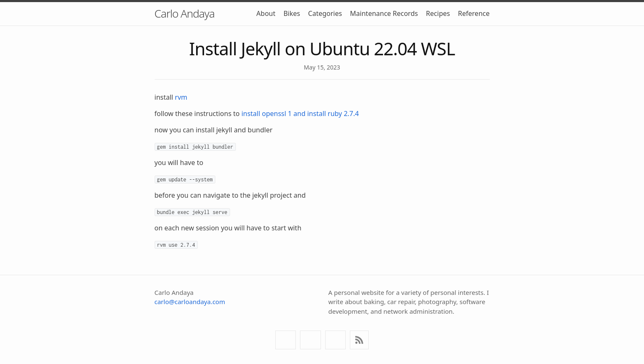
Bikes (292, 13)
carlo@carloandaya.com (190, 302)
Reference (474, 13)
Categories (325, 13)
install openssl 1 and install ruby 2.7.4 (300, 114)
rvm (181, 97)
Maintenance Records (384, 13)
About (266, 13)
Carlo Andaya (185, 13)
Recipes (438, 13)
